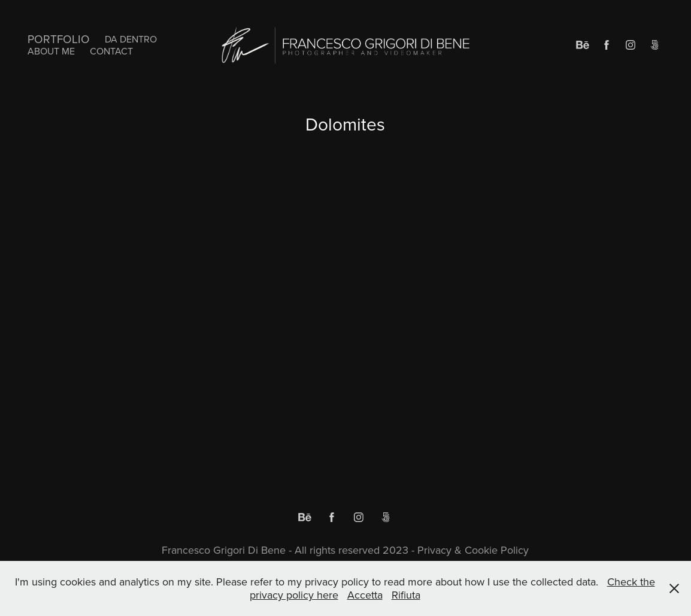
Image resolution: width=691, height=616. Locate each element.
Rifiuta (406, 595)
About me (51, 51)
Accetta (365, 595)
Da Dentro (131, 39)
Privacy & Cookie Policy (472, 550)
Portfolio (59, 39)
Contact (111, 51)
